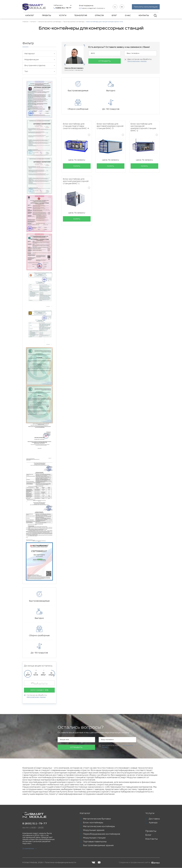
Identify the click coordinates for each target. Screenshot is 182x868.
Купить (77, 148)
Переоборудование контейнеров (102, 834)
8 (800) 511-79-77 (35, 824)
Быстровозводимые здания (98, 846)
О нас (128, 16)
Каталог (30, 16)
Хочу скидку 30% (39, 690)
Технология (81, 16)
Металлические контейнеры (99, 827)
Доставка (154, 819)
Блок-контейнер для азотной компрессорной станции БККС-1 (76, 163)
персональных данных (36, 697)
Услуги (63, 16)
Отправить (105, 61)
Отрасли (99, 16)
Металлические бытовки (97, 819)
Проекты (46, 16)
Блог (114, 16)
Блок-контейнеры (93, 823)
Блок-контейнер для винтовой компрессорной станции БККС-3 (110, 108)
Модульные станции (94, 838)
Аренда (153, 823)
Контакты (144, 16)
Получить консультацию (146, 7)
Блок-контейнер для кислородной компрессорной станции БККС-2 (143, 109)
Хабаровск (58, 6)
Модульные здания (94, 830)
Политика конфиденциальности (60, 863)
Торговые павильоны (95, 842)
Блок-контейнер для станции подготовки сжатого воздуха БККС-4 (76, 108)
